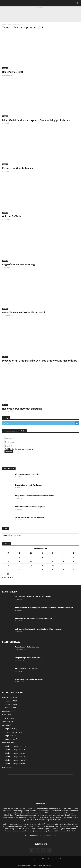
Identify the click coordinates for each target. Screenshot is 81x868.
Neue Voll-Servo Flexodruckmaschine (22, 409)
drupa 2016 (11, 739)
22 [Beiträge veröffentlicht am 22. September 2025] (8, 570)
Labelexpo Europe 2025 (15, 746)
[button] (78, 3)
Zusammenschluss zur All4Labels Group (29, 679)
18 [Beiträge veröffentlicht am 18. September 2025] (42, 566)
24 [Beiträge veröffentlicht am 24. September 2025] (31, 570)
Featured (7, 767)
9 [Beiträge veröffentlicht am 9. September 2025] (20, 561)
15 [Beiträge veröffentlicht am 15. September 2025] (8, 566)
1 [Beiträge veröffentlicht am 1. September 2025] (8, 557)
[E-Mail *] (16, 446)
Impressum (36, 859)
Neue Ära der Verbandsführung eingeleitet (30, 507)
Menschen (10, 708)
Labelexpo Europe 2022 (15, 753)
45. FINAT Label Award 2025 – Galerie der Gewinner (33, 597)
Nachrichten (10, 697)
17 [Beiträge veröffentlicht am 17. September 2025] (31, 566)
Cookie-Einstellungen (58, 859)
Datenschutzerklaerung (24, 449)
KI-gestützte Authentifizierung (18, 264)
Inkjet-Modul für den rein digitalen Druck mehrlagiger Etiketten (36, 120)
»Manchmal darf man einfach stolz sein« (30, 517)
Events (6, 715)
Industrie (5, 68)
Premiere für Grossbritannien (18, 168)
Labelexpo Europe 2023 (15, 750)
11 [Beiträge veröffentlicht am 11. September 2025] (42, 561)
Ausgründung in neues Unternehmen (28, 658)
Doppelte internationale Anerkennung (29, 485)
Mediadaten (27, 859)
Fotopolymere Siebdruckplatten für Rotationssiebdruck (35, 496)
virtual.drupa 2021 (13, 732)
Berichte (10, 718)
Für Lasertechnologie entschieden (27, 474)
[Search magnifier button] (77, 423)
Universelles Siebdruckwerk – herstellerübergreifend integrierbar (39, 629)
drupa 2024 (11, 729)
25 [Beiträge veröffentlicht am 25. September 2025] (42, 570)
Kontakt (19, 859)
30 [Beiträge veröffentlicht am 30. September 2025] (20, 574)
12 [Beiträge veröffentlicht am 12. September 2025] (53, 561)
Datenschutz (46, 859)
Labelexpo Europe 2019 (15, 757)
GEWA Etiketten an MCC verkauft (27, 669)
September (16, 24)
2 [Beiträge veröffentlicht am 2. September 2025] (20, 557)
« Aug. (5, 577)
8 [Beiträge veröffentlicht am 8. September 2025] (8, 561)
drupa (7, 725)
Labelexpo (9, 743)
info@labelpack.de (49, 836)
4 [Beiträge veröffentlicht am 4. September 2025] (42, 557)
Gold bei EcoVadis (12, 216)
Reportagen (9, 711)
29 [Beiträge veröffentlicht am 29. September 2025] (8, 574)
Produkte (5, 116)
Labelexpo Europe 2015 (15, 764)
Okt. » (10, 577)
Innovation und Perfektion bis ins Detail (24, 313)
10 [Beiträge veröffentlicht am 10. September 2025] (31, 561)
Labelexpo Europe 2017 (15, 760)
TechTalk (7, 722)
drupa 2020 (11, 736)
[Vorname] (16, 438)
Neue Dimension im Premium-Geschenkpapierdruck (34, 618)
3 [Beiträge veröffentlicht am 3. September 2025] (31, 557)
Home (4, 24)
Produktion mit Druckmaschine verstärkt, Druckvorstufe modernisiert (39, 361)
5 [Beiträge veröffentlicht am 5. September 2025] (53, 557)
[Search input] (39, 423)
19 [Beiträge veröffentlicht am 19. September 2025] (53, 566)
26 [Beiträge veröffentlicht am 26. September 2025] (53, 570)
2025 (9, 24)
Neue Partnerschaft (13, 72)
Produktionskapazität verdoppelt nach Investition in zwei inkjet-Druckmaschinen (44, 608)
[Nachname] (16, 442)
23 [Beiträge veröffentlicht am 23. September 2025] (20, 570)
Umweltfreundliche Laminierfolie (27, 647)
